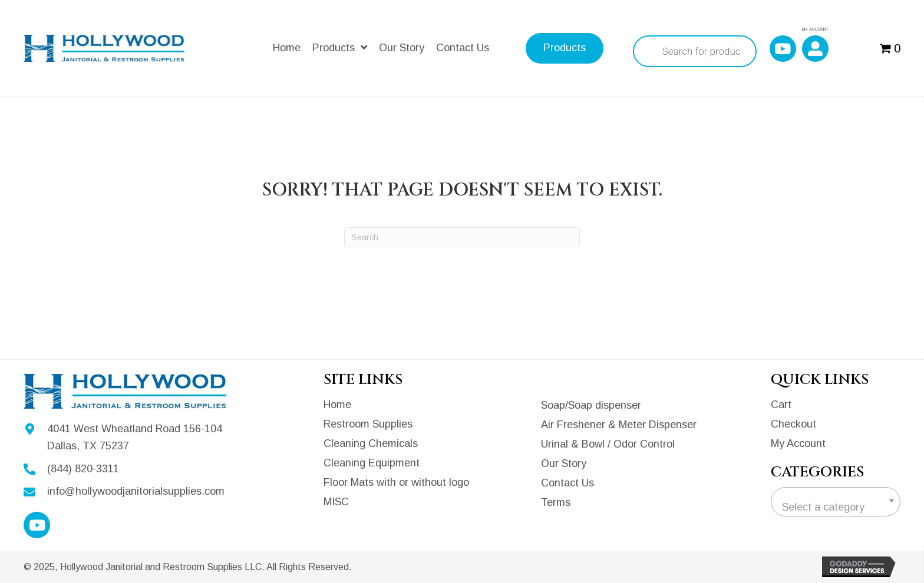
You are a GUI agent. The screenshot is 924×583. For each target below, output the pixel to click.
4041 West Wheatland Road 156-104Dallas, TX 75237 (135, 437)
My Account (798, 443)
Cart (781, 405)
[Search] (462, 237)
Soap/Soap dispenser (591, 405)
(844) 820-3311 (83, 469)
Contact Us (567, 483)
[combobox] (836, 502)
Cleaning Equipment (372, 463)
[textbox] (836, 507)
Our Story (564, 463)
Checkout (793, 424)
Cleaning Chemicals (371, 443)
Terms (556, 502)
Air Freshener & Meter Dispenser (619, 425)
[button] (783, 49)
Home (337, 405)
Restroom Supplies (368, 424)
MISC (336, 502)
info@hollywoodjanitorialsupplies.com (136, 491)
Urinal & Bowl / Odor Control (608, 444)
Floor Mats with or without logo (396, 482)
